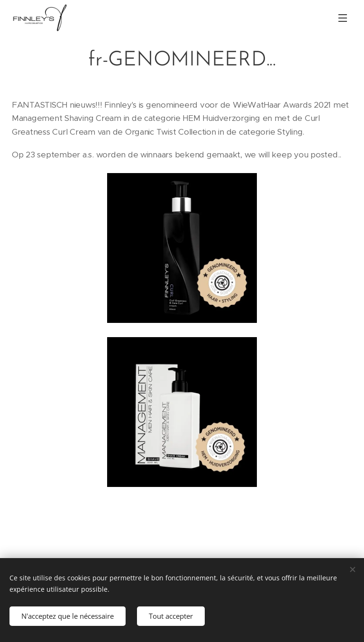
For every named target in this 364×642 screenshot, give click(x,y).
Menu (343, 18)
